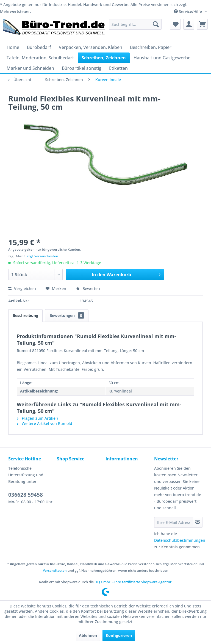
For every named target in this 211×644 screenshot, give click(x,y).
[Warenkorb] (202, 24)
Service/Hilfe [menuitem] (188, 11)
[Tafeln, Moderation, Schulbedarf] (40, 58)
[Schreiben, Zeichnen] (104, 58)
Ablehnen (88, 635)
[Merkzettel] (175, 24)
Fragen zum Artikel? (38, 418)
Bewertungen (67, 315)
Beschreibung (25, 315)
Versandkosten (55, 570)
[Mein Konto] (189, 24)
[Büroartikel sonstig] (82, 68)
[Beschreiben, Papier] (151, 47)
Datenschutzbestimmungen (180, 540)
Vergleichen (22, 288)
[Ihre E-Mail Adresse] (174, 522)
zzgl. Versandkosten (42, 256)
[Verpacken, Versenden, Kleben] (91, 47)
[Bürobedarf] (39, 47)
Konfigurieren (119, 635)
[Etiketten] (118, 68)
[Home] (13, 47)
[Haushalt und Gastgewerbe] (162, 58)
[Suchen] (156, 24)
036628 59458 (26, 495)
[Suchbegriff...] (135, 24)
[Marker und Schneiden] (30, 68)
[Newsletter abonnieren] (198, 522)
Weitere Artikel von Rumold (45, 423)
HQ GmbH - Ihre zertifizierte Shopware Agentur (133, 582)
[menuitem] (135, 24)
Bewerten (88, 288)
